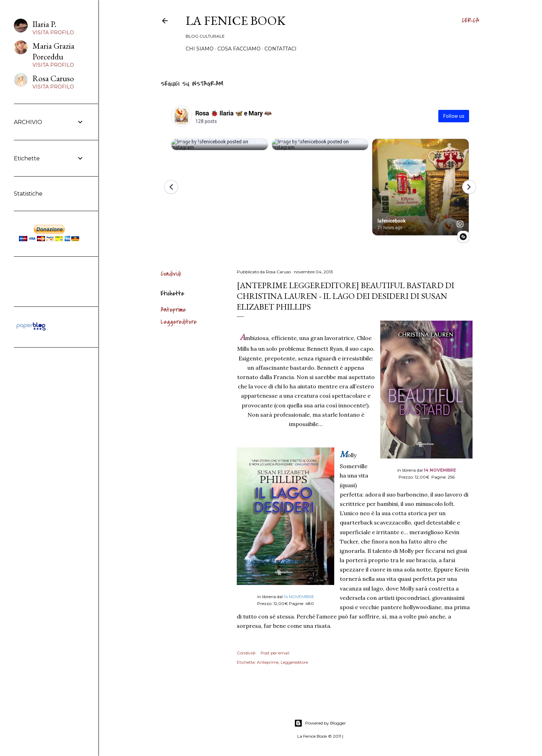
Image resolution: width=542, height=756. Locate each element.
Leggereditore (179, 322)
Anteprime (173, 310)
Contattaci (281, 49)
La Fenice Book (236, 21)
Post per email (275, 653)
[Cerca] (471, 21)
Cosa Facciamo (239, 49)
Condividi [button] (171, 274)
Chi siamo (200, 49)
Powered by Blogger (320, 723)
